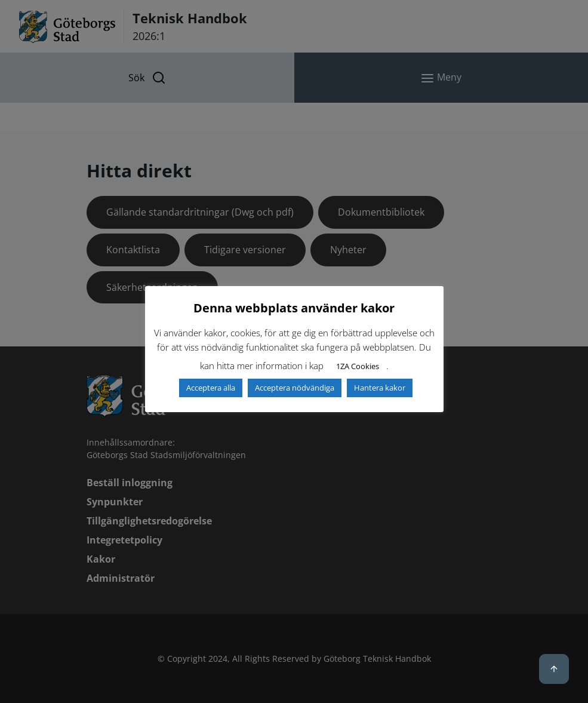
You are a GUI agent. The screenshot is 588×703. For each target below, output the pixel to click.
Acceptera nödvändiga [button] (295, 388)
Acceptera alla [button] (211, 388)
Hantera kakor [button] (380, 388)
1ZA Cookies (358, 366)
